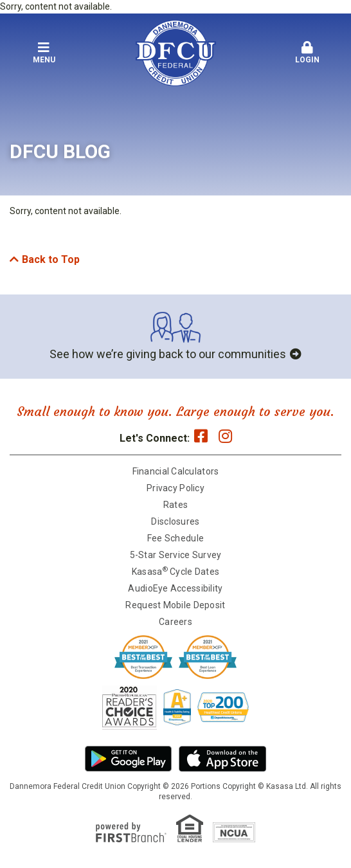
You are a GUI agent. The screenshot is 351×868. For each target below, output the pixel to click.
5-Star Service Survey (176, 555)
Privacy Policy (175, 488)
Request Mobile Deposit (175, 605)
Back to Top (51, 259)
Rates (175, 505)
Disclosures (175, 521)
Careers (175, 622)
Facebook (201, 436)
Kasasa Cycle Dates (175, 572)
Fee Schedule (175, 538)
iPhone (222, 759)
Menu (44, 53)
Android (129, 759)
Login (308, 53)
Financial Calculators (176, 471)
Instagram (225, 436)
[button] (44, 53)
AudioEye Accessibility (175, 588)
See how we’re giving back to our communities (168, 354)
